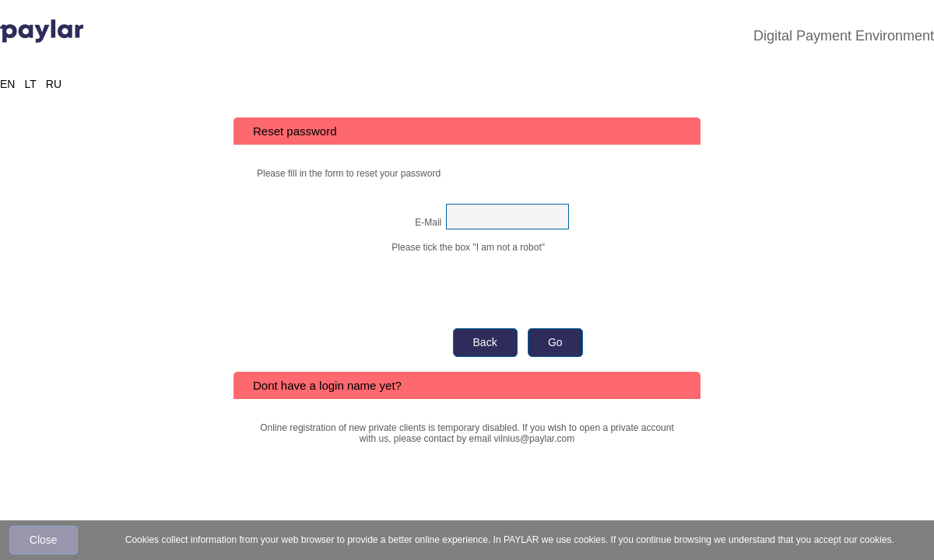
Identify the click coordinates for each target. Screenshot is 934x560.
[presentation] (469, 283)
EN (7, 84)
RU (54, 84)
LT (30, 84)
